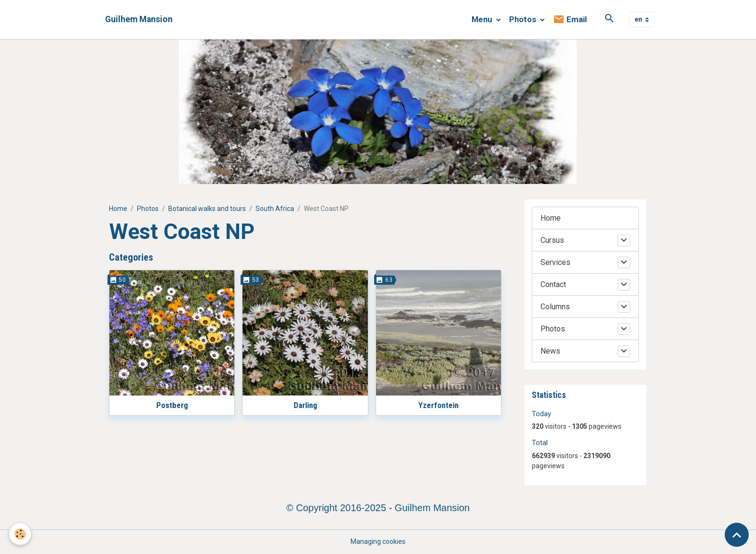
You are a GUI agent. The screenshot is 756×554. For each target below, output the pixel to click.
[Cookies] (20, 534)
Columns (555, 307)
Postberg (172, 405)
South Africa (275, 209)
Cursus (552, 240)
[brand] (139, 20)
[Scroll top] (737, 535)
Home (118, 209)
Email (570, 20)
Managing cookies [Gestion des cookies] (378, 541)
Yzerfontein (439, 405)
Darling (305, 405)
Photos (524, 19)
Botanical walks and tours (207, 209)
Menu (483, 19)
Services (555, 262)
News (550, 351)
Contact (553, 284)
